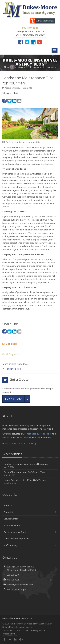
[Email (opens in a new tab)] (19, 101)
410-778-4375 (13, 580)
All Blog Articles (12, 354)
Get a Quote (14, 399)
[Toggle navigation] (55, 50)
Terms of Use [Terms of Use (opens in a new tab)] (22, 630)
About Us (30, 505)
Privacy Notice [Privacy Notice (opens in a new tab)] (38, 630)
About (14, 443)
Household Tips (13, 369)
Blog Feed (10, 344)
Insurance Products (30, 525)
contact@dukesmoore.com (20, 585)
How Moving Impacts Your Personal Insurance (30, 466)
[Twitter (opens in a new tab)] (27, 42)
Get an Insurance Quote (30, 532)
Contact (23, 443)
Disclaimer (8, 630)
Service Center (30, 519)
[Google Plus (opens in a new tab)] (39, 42)
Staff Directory (30, 545)
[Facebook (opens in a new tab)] (21, 42)
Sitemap (33, 443)
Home (5, 443)
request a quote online (38, 434)
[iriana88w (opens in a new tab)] (35, 142)
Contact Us (30, 512)
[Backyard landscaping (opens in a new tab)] (17, 142)
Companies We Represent (30, 539)
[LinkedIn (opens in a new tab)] (33, 42)
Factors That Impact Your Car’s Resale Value (30, 474)
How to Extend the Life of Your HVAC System (30, 482)
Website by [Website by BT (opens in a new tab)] (10, 634)
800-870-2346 (13, 575)
